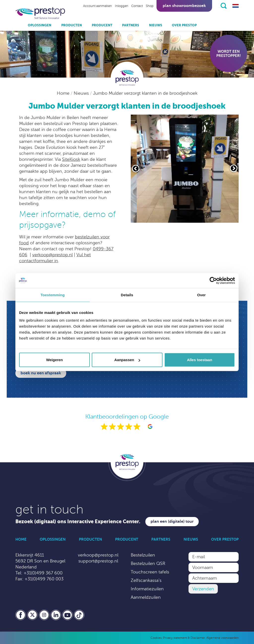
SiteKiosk (71, 159)
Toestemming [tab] (53, 295)
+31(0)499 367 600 (43, 573)
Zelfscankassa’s (146, 580)
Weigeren (54, 360)
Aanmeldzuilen (146, 597)
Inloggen (122, 6)
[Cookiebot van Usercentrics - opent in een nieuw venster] (213, 280)
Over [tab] (202, 295)
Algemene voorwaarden (222, 638)
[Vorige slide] (136, 169)
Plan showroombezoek (184, 6)
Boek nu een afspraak (41, 373)
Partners (131, 25)
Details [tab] (127, 295)
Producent (102, 25)
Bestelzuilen (143, 555)
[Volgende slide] (234, 168)
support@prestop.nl (98, 561)
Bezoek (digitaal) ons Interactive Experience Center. (78, 522)
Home (64, 93)
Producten (72, 25)
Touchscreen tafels (150, 572)
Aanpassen (127, 360)
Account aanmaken (97, 6)
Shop (150, 6)
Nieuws (156, 25)
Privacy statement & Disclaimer (184, 638)
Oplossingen (40, 25)
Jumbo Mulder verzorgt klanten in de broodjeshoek (145, 93)
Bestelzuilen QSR (148, 563)
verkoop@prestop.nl (52, 255)
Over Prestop (184, 25)
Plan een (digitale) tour (172, 521)
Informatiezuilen (147, 589)
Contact (137, 6)
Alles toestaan (200, 360)
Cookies (156, 638)
